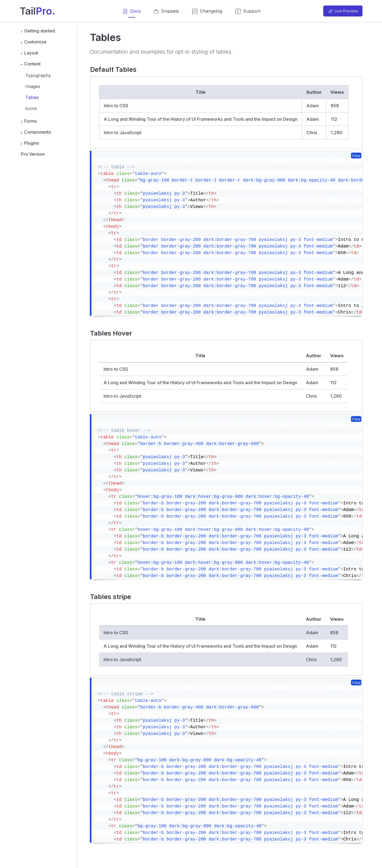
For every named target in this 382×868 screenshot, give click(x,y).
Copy (356, 156)
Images (33, 86)
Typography (38, 75)
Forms (28, 121)
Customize (33, 42)
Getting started (37, 31)
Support (248, 13)
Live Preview (343, 11)
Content (30, 64)
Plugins (30, 143)
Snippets (167, 13)
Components (35, 132)
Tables (32, 97)
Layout (29, 53)
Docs (132, 13)
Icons (31, 108)
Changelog (207, 13)
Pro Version (33, 154)
